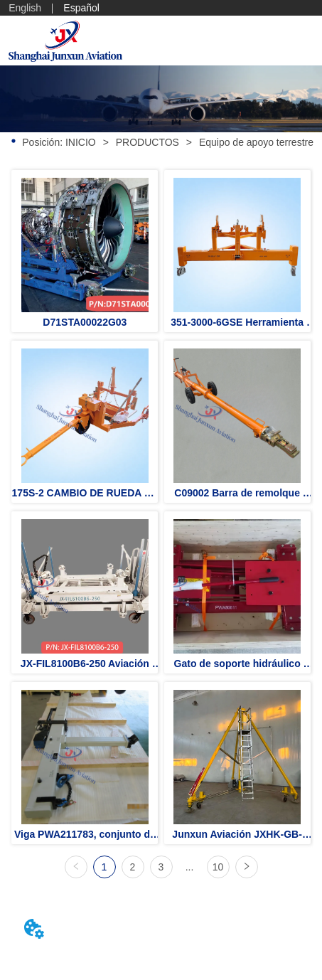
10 (218, 867)
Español (81, 8)
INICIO (81, 142)
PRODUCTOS (147, 142)
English (25, 8)
